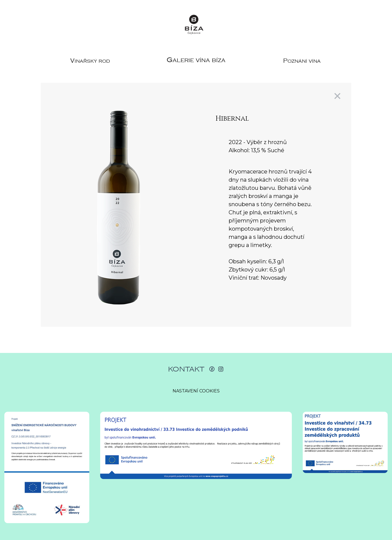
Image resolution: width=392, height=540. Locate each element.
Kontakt (186, 369)
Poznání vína (302, 61)
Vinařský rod (90, 61)
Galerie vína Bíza (196, 60)
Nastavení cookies (196, 391)
